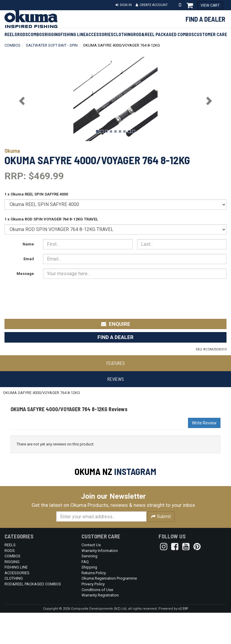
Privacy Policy (93, 615)
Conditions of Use (97, 621)
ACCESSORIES (100, 34)
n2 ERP (183, 640)
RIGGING (52, 34)
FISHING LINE (73, 34)
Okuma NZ (93, 471)
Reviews (116, 379)
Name (28, 244)
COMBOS (36, 34)
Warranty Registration (100, 626)
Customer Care (211, 34)
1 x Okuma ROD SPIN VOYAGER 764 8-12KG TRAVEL (51, 219)
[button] (124, 5)
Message (25, 274)
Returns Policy (94, 604)
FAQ (85, 593)
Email (29, 259)
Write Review (204, 423)
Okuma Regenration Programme (109, 610)
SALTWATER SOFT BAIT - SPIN (52, 45)
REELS (11, 34)
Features (116, 363)
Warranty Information (100, 582)
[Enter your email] (101, 548)
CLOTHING (123, 34)
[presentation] (89, 295)
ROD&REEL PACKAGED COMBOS (164, 34)
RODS (23, 34)
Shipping (89, 598)
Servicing (89, 587)
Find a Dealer (205, 19)
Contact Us (91, 576)
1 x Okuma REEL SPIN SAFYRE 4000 (36, 194)
